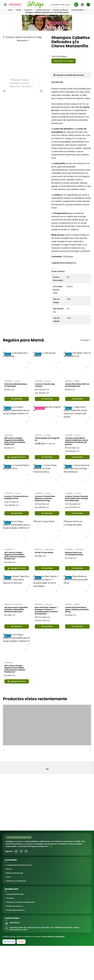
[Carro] (88, 5)
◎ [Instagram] (16, 885)
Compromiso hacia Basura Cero (19, 899)
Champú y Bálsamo (60, 19)
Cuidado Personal (42, 19)
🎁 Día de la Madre (18, 5)
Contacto (10, 932)
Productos (28, 19)
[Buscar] (76, 5)
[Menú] (6, 5)
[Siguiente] (89, 784)
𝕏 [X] (26, 885)
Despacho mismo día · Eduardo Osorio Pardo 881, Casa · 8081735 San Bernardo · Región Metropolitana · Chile (44, 963)
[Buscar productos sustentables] (67, 5)
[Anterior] (5, 784)
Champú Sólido (77, 19)
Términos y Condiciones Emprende (20, 936)
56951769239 (14, 957)
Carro (9, 911)
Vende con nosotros (15, 940)
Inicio (10, 19)
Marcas (9, 903)
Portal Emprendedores (16, 944)
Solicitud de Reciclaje (15, 928)
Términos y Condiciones (16, 915)
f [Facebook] (21, 885)
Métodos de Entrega (15, 907)
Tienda (18, 19)
